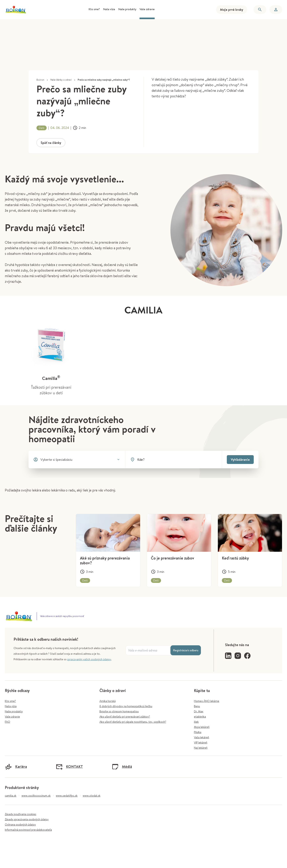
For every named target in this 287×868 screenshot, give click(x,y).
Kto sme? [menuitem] (94, 9)
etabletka (200, 717)
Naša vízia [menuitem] (109, 9)
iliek (196, 722)
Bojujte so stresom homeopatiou (119, 711)
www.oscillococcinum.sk (36, 796)
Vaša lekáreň (201, 737)
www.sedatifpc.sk (67, 796)
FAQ (7, 722)
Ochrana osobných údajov (20, 825)
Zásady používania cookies (21, 814)
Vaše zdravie (12, 717)
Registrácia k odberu (186, 650)
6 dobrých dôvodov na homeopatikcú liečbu (126, 706)
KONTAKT (69, 767)
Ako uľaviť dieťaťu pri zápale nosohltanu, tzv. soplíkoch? (133, 722)
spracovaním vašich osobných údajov (89, 659)
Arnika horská (108, 701)
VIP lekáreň (201, 742)
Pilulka (198, 732)
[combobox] (177, 460)
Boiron (40, 80)
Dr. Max (199, 711)
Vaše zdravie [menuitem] (147, 9)
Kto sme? (10, 701)
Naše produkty (14, 711)
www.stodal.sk (92, 796)
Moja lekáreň (202, 727)
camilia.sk (11, 796)
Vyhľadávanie (240, 460)
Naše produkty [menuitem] (127, 9)
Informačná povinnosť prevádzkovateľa (28, 830)
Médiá (122, 767)
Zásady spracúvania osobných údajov (27, 819)
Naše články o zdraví (61, 80)
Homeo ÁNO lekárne (207, 701)
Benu (197, 706)
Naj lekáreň (201, 748)
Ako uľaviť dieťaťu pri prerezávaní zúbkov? (125, 717)
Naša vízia (11, 706)
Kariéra (16, 767)
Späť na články (51, 143)
